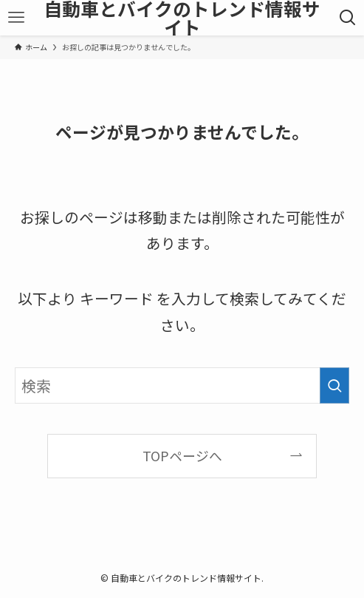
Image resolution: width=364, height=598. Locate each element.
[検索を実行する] (334, 385)
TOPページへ (182, 455)
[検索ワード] (182, 385)
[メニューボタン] (16, 18)
